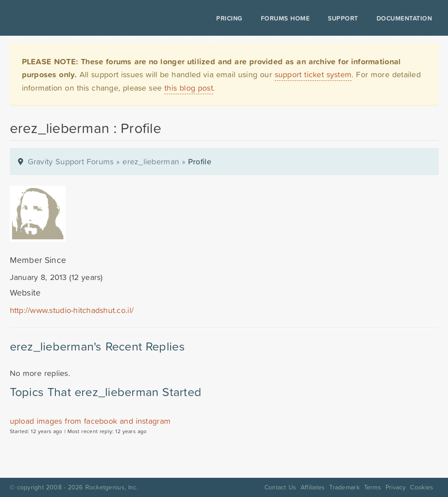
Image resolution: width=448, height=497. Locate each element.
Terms (373, 487)
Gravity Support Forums (71, 161)
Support (337, 18)
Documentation (398, 18)
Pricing (223, 18)
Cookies (422, 487)
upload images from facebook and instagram (90, 421)
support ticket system (313, 74)
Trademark (344, 487)
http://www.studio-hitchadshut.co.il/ (72, 310)
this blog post (189, 88)
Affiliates (313, 487)
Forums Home (278, 18)
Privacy (396, 487)
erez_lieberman (151, 161)
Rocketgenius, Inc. (112, 487)
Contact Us (280, 487)
